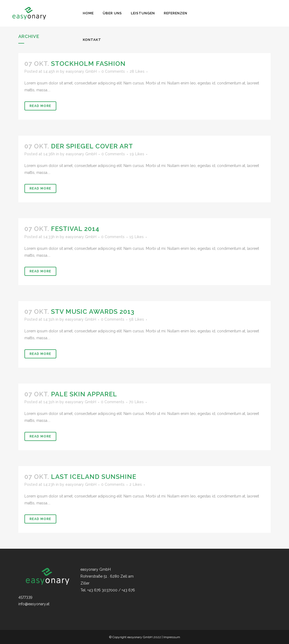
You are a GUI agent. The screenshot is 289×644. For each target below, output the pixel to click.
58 (137, 319)
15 (137, 237)
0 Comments (113, 71)
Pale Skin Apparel (84, 394)
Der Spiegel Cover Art (92, 146)
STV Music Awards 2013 (93, 312)
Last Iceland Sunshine (94, 477)
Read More (40, 106)
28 (137, 71)
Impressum (172, 637)
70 (136, 402)
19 (137, 154)
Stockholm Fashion (88, 64)
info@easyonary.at (34, 604)
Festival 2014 (75, 229)
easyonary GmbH (81, 71)
